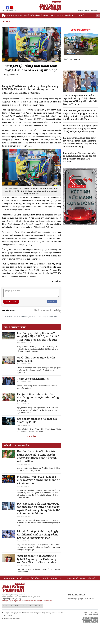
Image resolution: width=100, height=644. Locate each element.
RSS (5, 606)
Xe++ (56, 15)
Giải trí (50, 15)
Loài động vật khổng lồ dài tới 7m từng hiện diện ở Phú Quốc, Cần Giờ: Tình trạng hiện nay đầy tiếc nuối (38, 336)
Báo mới (38, 606)
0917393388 (8, 616)
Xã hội (43, 15)
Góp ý (87, 11)
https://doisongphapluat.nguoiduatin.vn (13, 595)
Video (73, 15)
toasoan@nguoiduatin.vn (12, 618)
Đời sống (35, 15)
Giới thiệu (14, 606)
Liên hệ (81, 11)
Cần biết (81, 15)
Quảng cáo (95, 11)
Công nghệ (65, 15)
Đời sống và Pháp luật (71, 59)
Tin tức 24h (27, 606)
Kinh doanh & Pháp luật (18, 15)
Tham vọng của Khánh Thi (33, 379)
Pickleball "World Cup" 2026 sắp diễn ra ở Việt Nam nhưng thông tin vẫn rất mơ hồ (39, 480)
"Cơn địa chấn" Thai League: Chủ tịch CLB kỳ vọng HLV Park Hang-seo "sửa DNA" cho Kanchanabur (37, 559)
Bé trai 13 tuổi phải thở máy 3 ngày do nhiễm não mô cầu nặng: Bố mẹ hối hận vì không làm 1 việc (38, 535)
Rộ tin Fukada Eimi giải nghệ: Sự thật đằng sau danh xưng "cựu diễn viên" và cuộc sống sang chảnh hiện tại (81, 129)
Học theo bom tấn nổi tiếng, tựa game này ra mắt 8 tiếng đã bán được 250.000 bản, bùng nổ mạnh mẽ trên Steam (37, 456)
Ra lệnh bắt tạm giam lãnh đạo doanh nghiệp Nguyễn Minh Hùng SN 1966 (38, 398)
